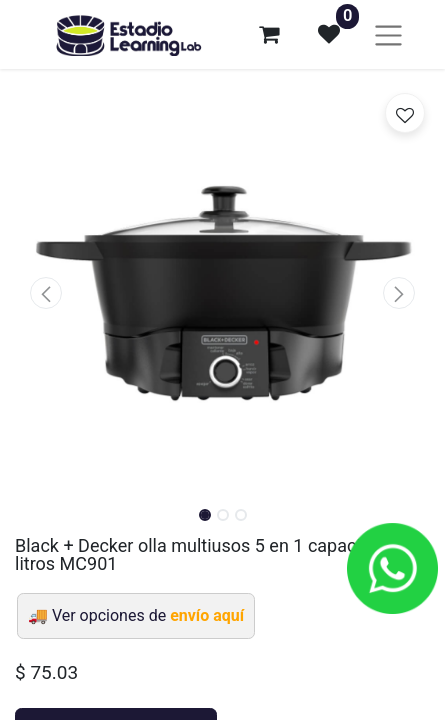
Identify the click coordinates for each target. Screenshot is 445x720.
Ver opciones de (148, 615)
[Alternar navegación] (388, 34)
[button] (46, 293)
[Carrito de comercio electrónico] (269, 34)
